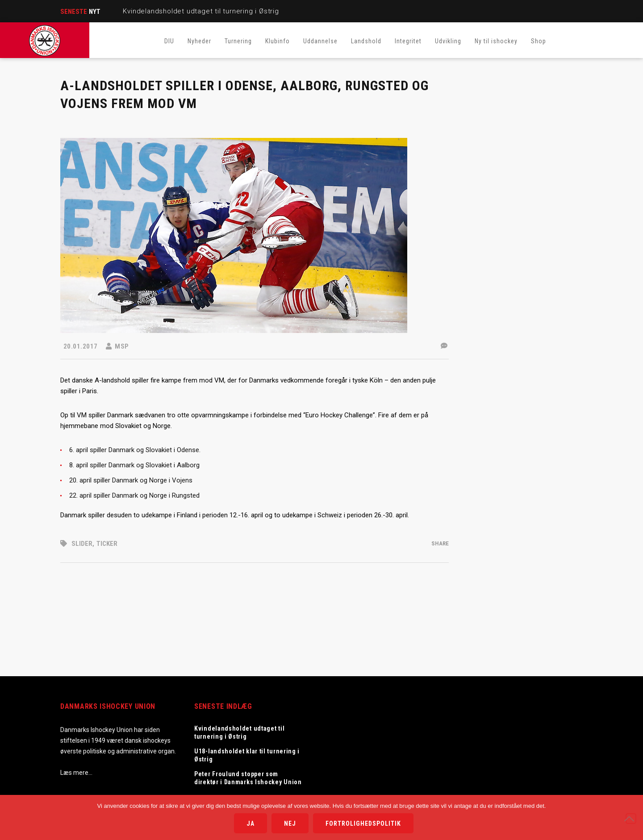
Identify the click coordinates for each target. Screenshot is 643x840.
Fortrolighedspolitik (363, 823)
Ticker (107, 544)
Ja (251, 823)
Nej (290, 823)
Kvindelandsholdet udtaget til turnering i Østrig (201, 11)
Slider (82, 544)
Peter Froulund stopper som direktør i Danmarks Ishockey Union (249, 778)
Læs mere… (76, 773)
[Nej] (631, 819)
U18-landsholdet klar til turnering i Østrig (247, 755)
